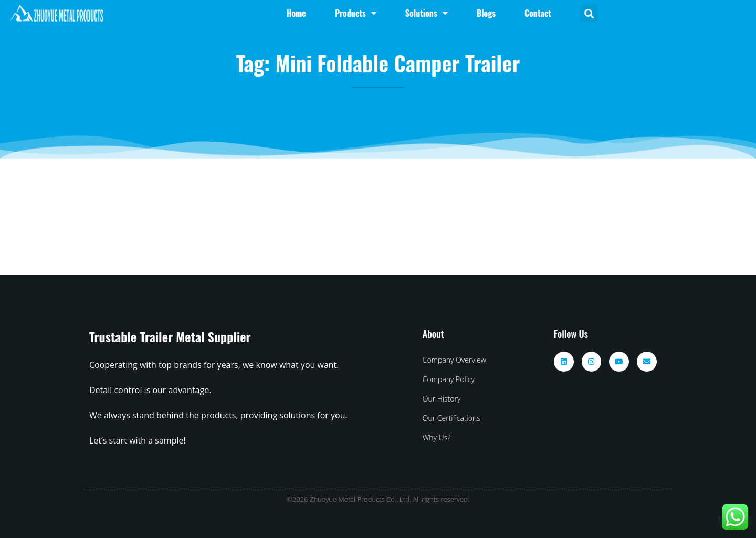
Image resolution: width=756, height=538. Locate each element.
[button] (589, 13)
